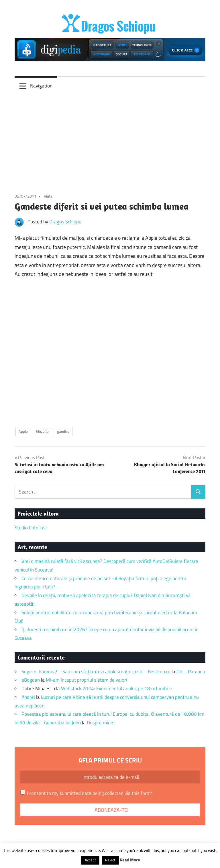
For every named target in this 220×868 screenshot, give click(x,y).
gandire (63, 431)
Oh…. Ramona (191, 672)
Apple (23, 431)
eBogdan (31, 680)
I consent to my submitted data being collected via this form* (90, 793)
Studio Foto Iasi (31, 528)
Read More (130, 860)
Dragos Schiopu (65, 222)
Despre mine (100, 723)
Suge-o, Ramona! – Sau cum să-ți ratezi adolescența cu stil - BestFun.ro (96, 672)
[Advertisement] (110, 138)
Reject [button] (110, 860)
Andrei (28, 697)
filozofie (42, 431)
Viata (48, 196)
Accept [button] (90, 860)
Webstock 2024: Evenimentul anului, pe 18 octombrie (117, 688)
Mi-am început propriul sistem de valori (87, 680)
